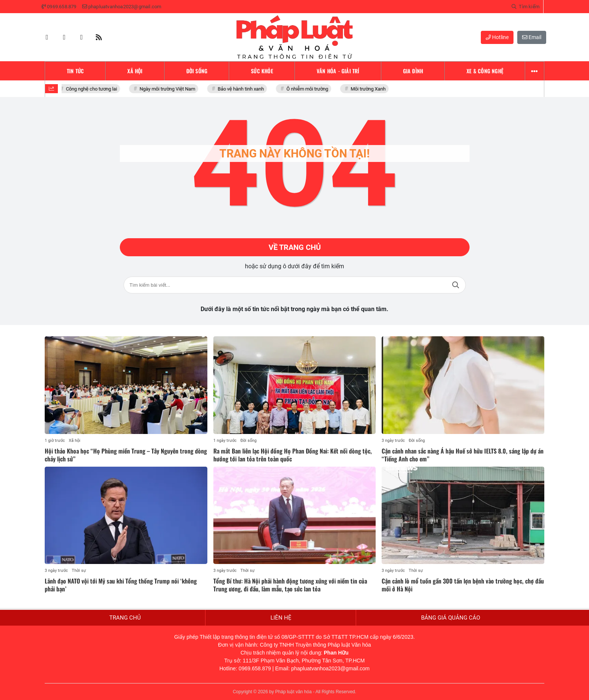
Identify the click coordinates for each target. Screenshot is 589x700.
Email (532, 37)
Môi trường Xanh (370, 89)
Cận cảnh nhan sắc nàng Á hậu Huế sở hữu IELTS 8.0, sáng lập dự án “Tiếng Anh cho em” (463, 455)
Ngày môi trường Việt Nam (169, 89)
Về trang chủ (295, 247)
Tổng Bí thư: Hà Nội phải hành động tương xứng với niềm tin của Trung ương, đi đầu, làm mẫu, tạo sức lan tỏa (290, 585)
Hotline (497, 37)
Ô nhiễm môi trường (309, 89)
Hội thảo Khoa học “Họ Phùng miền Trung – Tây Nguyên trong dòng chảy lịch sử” (126, 455)
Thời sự (79, 571)
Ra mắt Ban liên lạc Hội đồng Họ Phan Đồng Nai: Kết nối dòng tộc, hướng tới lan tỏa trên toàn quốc (293, 455)
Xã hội (75, 441)
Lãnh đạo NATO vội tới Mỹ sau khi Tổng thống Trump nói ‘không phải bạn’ (121, 585)
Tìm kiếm (456, 285)
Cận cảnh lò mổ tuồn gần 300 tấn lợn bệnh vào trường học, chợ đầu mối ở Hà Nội (463, 585)
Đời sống (248, 441)
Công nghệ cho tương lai (93, 89)
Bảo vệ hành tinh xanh (242, 89)
